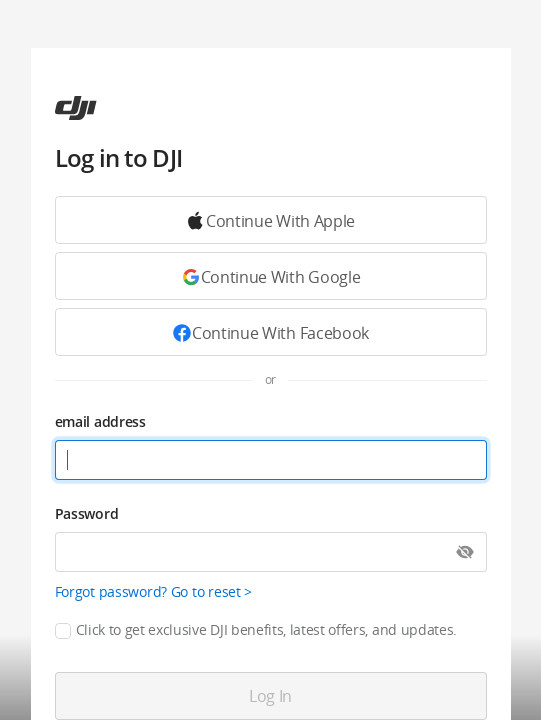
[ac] (76, 108)
